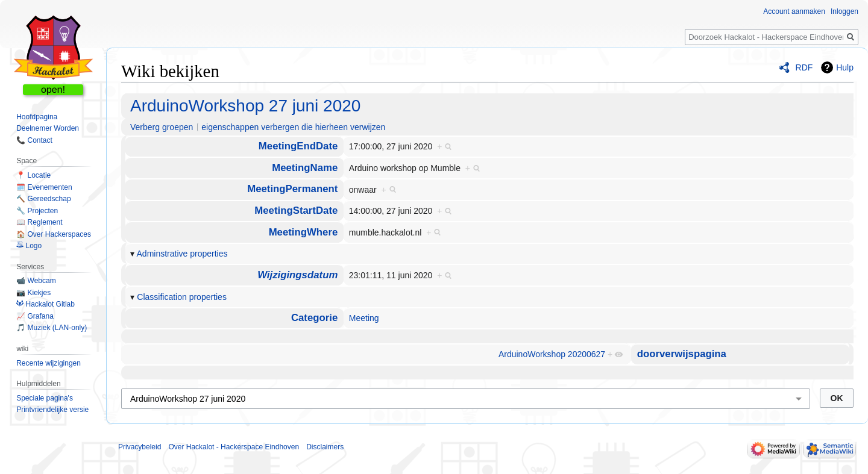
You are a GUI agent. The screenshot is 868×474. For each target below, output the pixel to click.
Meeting (364, 318)
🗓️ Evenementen (44, 187)
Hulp (845, 67)
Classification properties (182, 297)
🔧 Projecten (37, 211)
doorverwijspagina (682, 354)
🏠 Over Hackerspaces (54, 234)
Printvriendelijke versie (52, 410)
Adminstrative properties (182, 254)
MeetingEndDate (298, 146)
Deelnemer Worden (48, 128)
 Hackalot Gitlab (46, 304)
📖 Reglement (39, 222)
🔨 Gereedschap (43, 199)
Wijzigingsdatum (297, 275)
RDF (804, 67)
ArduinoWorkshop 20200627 (552, 354)
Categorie (314, 318)
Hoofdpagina (37, 117)
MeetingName (305, 168)
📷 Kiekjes (33, 293)
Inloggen (844, 11)
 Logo (29, 246)
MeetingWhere (303, 232)
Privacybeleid (140, 447)
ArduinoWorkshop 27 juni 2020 (245, 106)
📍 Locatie (33, 175)
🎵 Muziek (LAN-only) (52, 328)
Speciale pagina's (45, 398)
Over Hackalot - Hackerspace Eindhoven (234, 447)
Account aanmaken (794, 11)
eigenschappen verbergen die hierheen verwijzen (293, 127)
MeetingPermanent (292, 189)
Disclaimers (325, 447)
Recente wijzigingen (49, 363)
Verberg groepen (162, 127)
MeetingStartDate (296, 210)
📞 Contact (34, 140)
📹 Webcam (36, 281)
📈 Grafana (35, 316)
